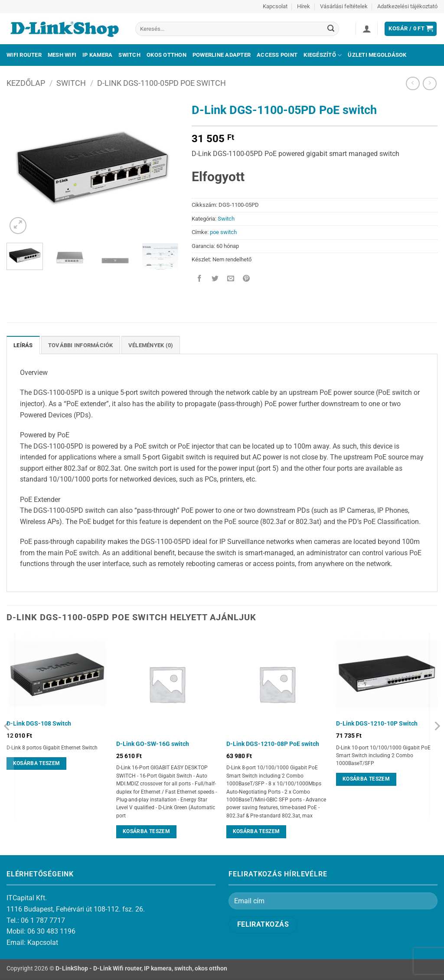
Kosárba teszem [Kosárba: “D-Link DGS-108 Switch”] (37, 763)
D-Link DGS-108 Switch (39, 724)
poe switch (223, 232)
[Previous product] (429, 83)
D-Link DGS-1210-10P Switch (377, 724)
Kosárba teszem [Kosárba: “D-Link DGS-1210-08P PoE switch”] (256, 831)
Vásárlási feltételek (344, 6)
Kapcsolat (275, 6)
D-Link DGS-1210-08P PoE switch (273, 744)
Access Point (277, 55)
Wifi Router (24, 55)
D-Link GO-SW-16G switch (153, 744)
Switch (129, 55)
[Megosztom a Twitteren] (215, 279)
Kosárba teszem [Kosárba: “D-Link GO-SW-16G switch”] (146, 831)
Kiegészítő (323, 55)
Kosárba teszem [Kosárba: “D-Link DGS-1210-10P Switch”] (366, 779)
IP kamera (97, 55)
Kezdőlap (26, 83)
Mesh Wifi (62, 55)
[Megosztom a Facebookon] (199, 279)
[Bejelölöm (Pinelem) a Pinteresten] (246, 279)
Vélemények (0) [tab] (151, 345)
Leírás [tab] (23, 345)
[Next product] (413, 83)
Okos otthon (166, 55)
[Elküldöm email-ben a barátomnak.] (230, 279)
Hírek (304, 6)
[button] (367, 29)
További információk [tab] (81, 345)
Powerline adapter (222, 55)
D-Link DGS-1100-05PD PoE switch (162, 83)
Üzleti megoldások (377, 55)
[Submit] (331, 29)
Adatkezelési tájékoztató (407, 6)
